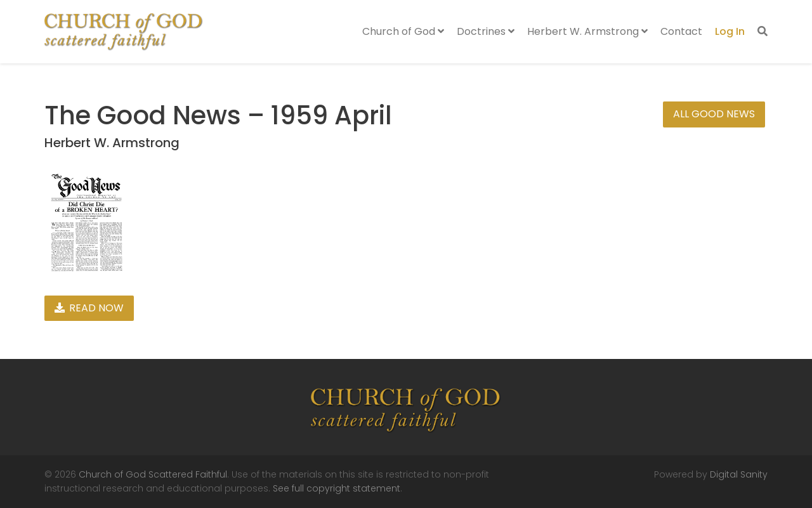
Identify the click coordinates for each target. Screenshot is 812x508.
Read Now (89, 308)
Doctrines (486, 31)
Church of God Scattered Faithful (153, 474)
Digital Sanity (739, 474)
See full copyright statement (337, 488)
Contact (681, 31)
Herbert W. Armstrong (587, 31)
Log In (730, 31)
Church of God (403, 31)
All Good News (714, 114)
